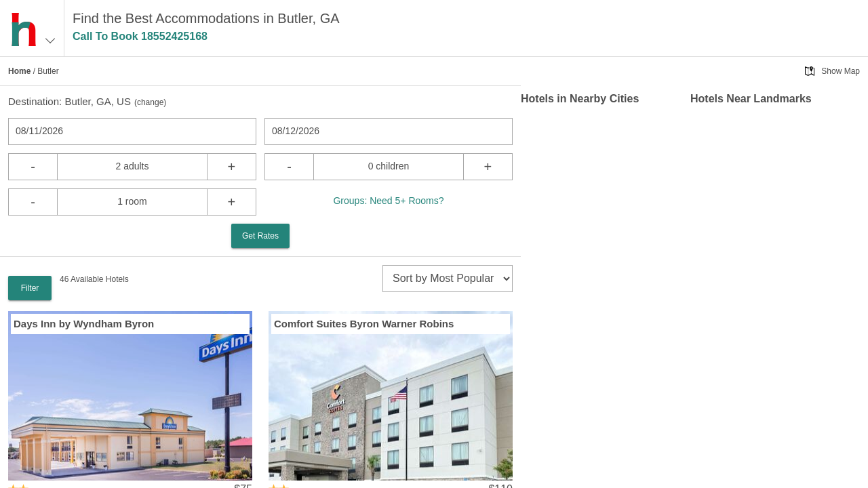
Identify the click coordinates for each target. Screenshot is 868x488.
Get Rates (260, 236)
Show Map (841, 71)
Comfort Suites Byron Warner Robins (364, 324)
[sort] (448, 279)
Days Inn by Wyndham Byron (84, 324)
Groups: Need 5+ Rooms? (388, 201)
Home (19, 71)
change (150, 102)
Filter (30, 288)
